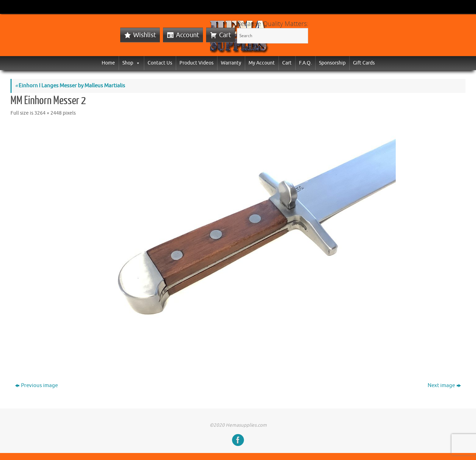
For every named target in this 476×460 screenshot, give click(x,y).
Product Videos (196, 63)
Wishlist (145, 35)
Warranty (231, 63)
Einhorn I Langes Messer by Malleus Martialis (70, 86)
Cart (225, 35)
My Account (262, 63)
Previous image (36, 385)
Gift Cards (364, 63)
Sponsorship (332, 63)
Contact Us (160, 63)
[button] (137, 63)
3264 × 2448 (48, 113)
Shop (131, 63)
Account (188, 35)
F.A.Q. (305, 63)
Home (108, 63)
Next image (444, 385)
